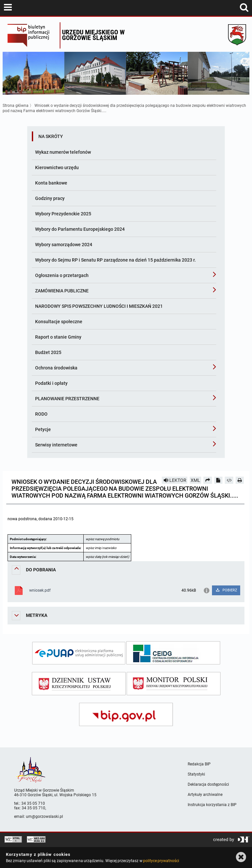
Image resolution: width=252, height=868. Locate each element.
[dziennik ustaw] (79, 684)
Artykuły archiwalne (205, 795)
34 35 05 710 (33, 803)
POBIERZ (226, 590)
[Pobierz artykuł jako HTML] (229, 480)
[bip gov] (126, 714)
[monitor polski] (174, 684)
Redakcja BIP (199, 764)
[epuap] (79, 653)
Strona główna (16, 106)
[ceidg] (173, 653)
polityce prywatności (161, 861)
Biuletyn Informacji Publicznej (32, 35)
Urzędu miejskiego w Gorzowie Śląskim (93, 35)
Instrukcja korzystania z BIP (212, 805)
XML (195, 480)
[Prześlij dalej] (208, 480)
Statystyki (196, 774)
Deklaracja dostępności (208, 784)
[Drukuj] (240, 480)
